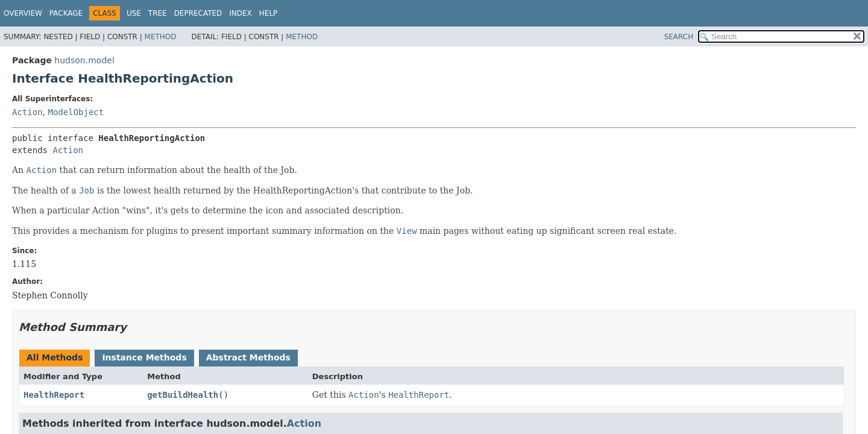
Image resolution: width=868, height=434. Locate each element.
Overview (23, 13)
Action (27, 112)
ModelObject (76, 112)
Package (66, 13)
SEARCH (679, 37)
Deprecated (198, 13)
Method (161, 37)
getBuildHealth (183, 395)
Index (241, 13)
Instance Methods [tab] (144, 357)
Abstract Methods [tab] (248, 357)
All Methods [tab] (55, 357)
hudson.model (84, 60)
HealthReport (54, 395)
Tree (158, 13)
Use (134, 13)
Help (269, 13)
